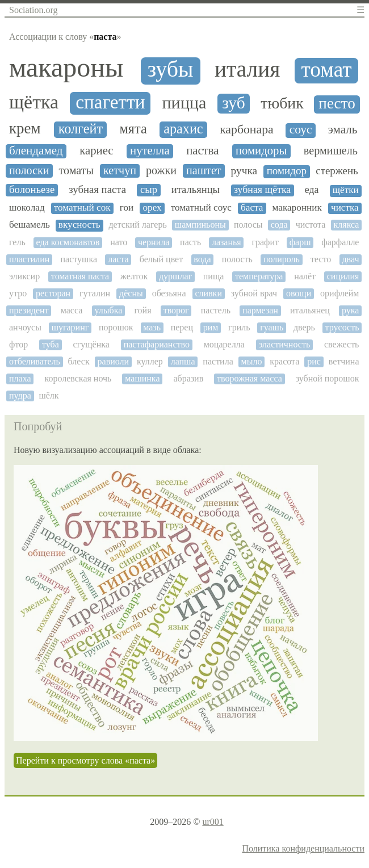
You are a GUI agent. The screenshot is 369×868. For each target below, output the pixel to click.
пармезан (260, 310)
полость (237, 259)
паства (202, 150)
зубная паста (97, 190)
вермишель (331, 150)
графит (265, 242)
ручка (244, 171)
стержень (337, 171)
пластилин (29, 259)
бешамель (30, 225)
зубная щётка (262, 190)
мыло (252, 361)
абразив (188, 378)
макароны (66, 68)
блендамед (36, 151)
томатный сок (82, 208)
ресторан (53, 293)
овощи (299, 293)
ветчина (344, 361)
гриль (239, 327)
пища (214, 276)
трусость (342, 327)
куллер (150, 361)
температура (259, 276)
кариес (96, 150)
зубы (170, 70)
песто (337, 104)
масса (72, 310)
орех (152, 208)
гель (17, 242)
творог (176, 310)
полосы (248, 225)
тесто (321, 259)
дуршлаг (175, 276)
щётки (346, 190)
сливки (208, 293)
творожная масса (250, 378)
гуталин (95, 293)
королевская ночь (78, 378)
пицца (184, 103)
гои (127, 208)
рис (314, 361)
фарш (300, 242)
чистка (345, 208)
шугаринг (70, 327)
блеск (79, 361)
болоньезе (32, 190)
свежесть (341, 344)
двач (350, 259)
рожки (161, 170)
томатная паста (80, 276)
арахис (183, 129)
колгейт (81, 129)
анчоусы (25, 327)
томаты (77, 170)
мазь (152, 327)
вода (202, 259)
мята (133, 129)
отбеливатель (35, 361)
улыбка (108, 310)
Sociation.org (33, 10)
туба (51, 344)
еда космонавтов (68, 242)
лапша (183, 361)
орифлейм (339, 293)
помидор (287, 171)
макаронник (297, 208)
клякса (347, 225)
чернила (154, 242)
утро (18, 293)
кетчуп (120, 170)
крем (25, 129)
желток (134, 276)
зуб (233, 103)
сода (279, 225)
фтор (18, 344)
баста (252, 208)
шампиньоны (200, 225)
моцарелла (224, 344)
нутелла (150, 150)
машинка (142, 378)
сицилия (343, 276)
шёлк (49, 395)
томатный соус (201, 208)
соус (301, 130)
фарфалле (340, 242)
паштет (204, 170)
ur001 (213, 822)
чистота (311, 225)
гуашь (272, 327)
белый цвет (161, 259)
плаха (20, 378)
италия (248, 70)
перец (182, 327)
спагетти (110, 102)
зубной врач (254, 293)
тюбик (282, 103)
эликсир (24, 276)
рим (211, 327)
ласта (118, 259)
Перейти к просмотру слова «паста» (85, 760)
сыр (149, 190)
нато (119, 242)
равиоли (114, 361)
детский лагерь (137, 225)
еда (312, 190)
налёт (305, 276)
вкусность (79, 225)
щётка (34, 102)
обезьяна (169, 293)
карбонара (247, 130)
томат (326, 70)
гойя (142, 310)
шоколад (27, 208)
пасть (190, 242)
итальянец (310, 310)
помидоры (261, 150)
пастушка (79, 259)
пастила (218, 361)
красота (284, 361)
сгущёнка (91, 344)
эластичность (285, 344)
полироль (282, 259)
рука (350, 310)
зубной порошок (328, 378)
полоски (29, 170)
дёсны (131, 293)
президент (29, 310)
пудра (20, 395)
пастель (216, 310)
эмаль (343, 130)
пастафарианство (157, 344)
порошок (116, 327)
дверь (304, 327)
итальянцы (196, 190)
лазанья (227, 242)
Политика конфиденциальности (303, 848)
